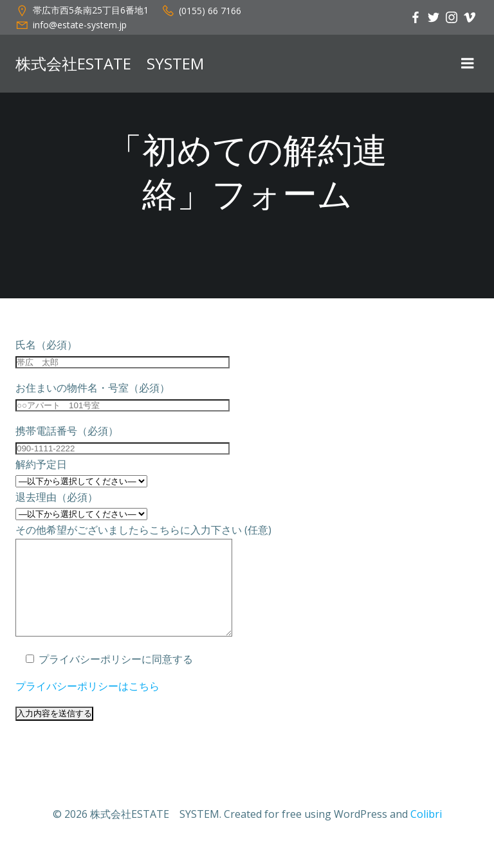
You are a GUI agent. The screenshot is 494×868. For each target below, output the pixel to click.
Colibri (426, 833)
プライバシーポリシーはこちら (87, 705)
